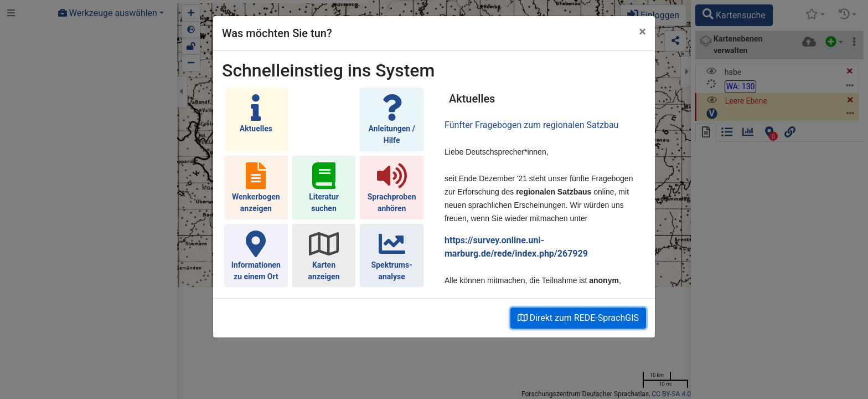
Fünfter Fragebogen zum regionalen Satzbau (531, 125)
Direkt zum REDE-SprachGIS (578, 318)
